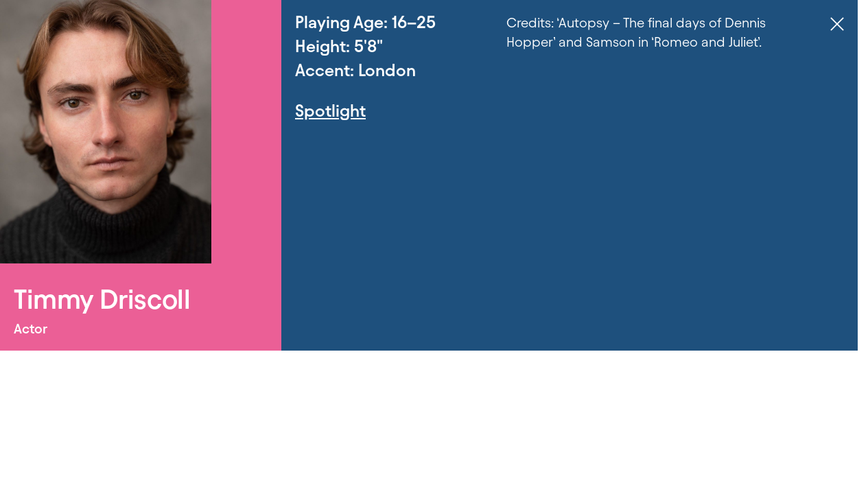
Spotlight (330, 111)
